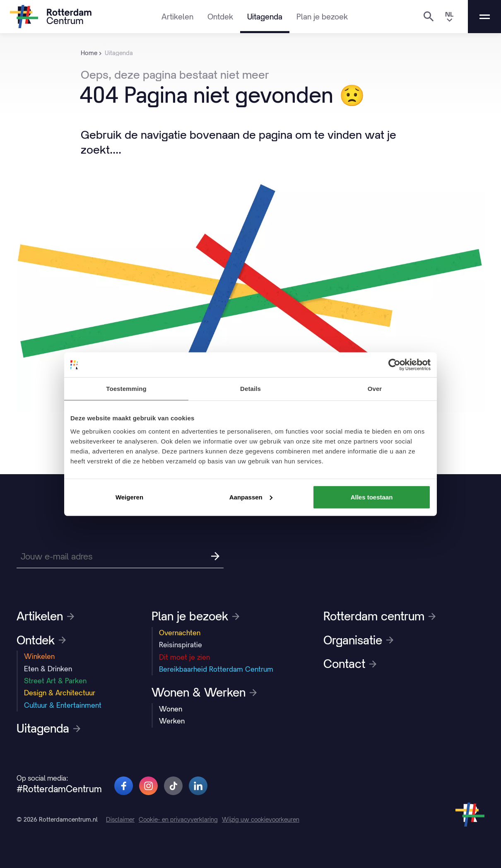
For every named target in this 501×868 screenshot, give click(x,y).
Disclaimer (120, 819)
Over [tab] (375, 389)
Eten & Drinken (48, 669)
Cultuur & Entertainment (63, 705)
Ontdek (220, 17)
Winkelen (39, 656)
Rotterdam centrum (379, 616)
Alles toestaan (372, 497)
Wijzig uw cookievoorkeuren (261, 819)
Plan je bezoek (322, 17)
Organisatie (358, 640)
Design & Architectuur (60, 693)
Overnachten (180, 633)
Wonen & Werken (204, 692)
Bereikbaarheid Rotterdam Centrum (216, 669)
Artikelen (177, 17)
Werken (172, 721)
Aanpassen (251, 497)
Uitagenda (265, 17)
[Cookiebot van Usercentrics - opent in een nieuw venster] (394, 365)
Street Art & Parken (55, 681)
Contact (350, 664)
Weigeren (129, 497)
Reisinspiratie (181, 645)
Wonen (171, 709)
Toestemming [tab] (126, 389)
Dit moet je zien (184, 657)
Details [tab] (250, 389)
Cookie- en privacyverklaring (178, 819)
